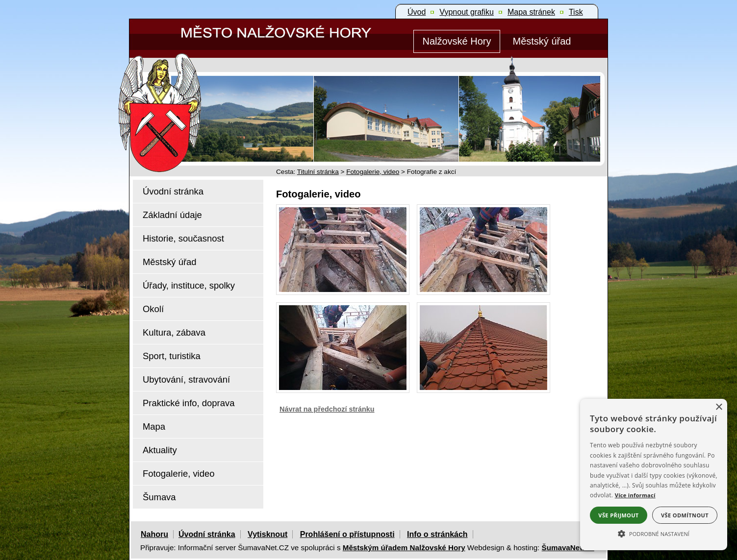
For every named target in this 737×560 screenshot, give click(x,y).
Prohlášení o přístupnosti (347, 534)
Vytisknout (267, 534)
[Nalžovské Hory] (457, 41)
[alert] (654, 475)
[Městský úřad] (542, 41)
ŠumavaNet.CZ (568, 548)
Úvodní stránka (207, 534)
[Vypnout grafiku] (467, 12)
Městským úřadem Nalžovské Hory (404, 548)
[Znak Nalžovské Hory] (188, 99)
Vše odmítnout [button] (685, 515)
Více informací (635, 495)
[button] (654, 533)
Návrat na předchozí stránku (327, 409)
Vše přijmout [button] (618, 515)
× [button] (719, 407)
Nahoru (154, 534)
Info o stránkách (437, 534)
